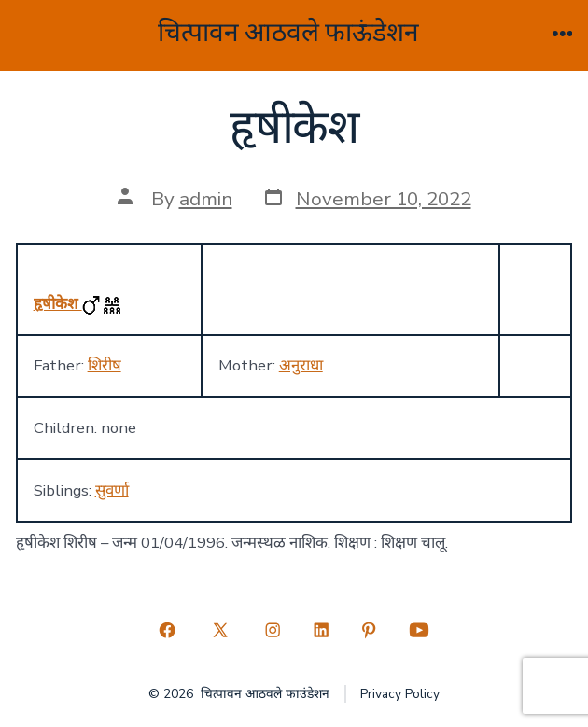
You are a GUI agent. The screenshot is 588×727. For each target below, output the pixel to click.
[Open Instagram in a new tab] (273, 630)
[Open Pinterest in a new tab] (370, 630)
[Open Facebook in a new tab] (168, 630)
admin (206, 199)
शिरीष (105, 365)
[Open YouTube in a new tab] (419, 630)
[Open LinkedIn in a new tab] (321, 630)
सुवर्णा (112, 490)
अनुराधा (301, 365)
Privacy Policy (400, 694)
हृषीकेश (58, 304)
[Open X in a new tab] (220, 630)
